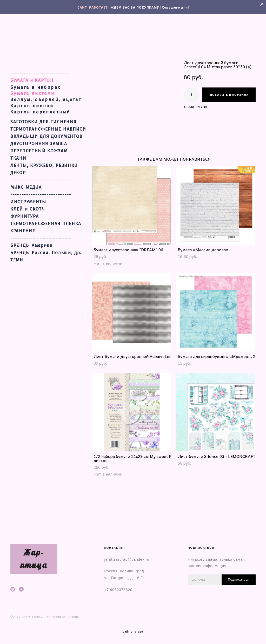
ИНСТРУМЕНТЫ (28, 202)
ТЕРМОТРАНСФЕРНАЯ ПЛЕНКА (46, 224)
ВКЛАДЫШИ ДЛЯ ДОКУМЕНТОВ (46, 137)
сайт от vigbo (133, 632)
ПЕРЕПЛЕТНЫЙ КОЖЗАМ (39, 151)
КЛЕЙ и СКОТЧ (28, 209)
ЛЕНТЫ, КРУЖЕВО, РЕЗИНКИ (44, 166)
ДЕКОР (18, 173)
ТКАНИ (18, 158)
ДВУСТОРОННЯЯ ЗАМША (39, 144)
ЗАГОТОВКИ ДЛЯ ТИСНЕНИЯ (43, 122)
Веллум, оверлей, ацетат (46, 100)
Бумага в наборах (35, 87)
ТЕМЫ (17, 260)
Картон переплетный (40, 112)
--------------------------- (41, 180)
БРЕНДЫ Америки (32, 246)
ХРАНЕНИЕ (23, 231)
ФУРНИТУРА (25, 216)
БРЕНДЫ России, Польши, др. (46, 253)
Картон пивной (32, 106)
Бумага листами (33, 93)
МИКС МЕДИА (26, 187)
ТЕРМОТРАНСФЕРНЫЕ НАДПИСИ (48, 129)
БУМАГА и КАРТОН (32, 80)
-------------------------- (40, 73)
